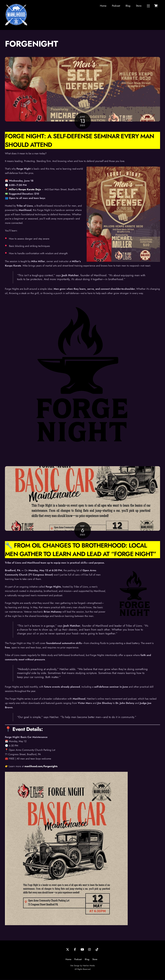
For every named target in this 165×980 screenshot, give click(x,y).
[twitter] (68, 949)
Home (103, 6)
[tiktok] (97, 949)
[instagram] (90, 949)
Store (139, 6)
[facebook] (75, 949)
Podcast (116, 6)
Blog (128, 6)
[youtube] (82, 949)
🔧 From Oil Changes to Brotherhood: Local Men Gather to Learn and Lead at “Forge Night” (81, 550)
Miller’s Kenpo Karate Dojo (25, 189)
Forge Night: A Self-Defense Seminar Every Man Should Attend (80, 141)
